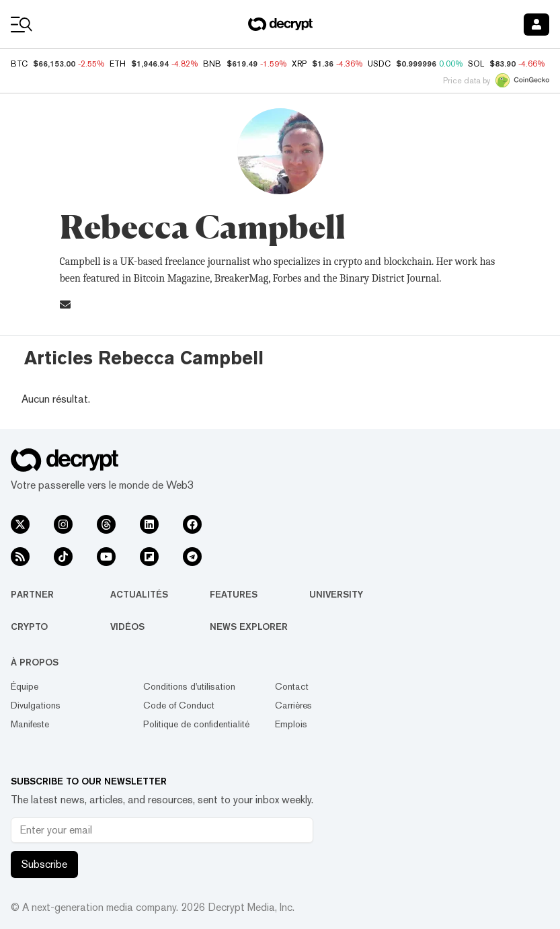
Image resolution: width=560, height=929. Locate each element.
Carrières (293, 705)
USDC (379, 64)
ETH (118, 64)
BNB (212, 64)
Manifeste (30, 724)
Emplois (291, 724)
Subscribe (44, 864)
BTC (19, 64)
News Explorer (249, 627)
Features (234, 594)
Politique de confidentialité (196, 724)
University (336, 594)
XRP (299, 64)
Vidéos (127, 627)
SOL (476, 64)
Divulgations (36, 705)
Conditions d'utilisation (189, 686)
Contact (292, 686)
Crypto (29, 627)
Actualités (139, 594)
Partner (32, 594)
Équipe (25, 686)
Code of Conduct (179, 705)
